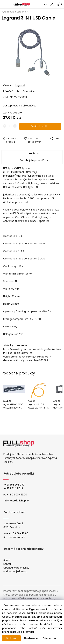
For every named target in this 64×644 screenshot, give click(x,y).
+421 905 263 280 (14, 485)
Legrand (21, 12)
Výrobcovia (8, 12)
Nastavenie (31, 638)
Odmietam (49, 638)
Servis (7, 560)
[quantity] (10, 126)
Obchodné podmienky (16, 568)
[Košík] (60, 4)
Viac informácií (26, 632)
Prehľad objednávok (15, 572)
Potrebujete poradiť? (32, 160)
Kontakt (8, 564)
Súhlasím (11, 638)
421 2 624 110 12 (14, 489)
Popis (32, 154)
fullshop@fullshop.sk (16, 501)
